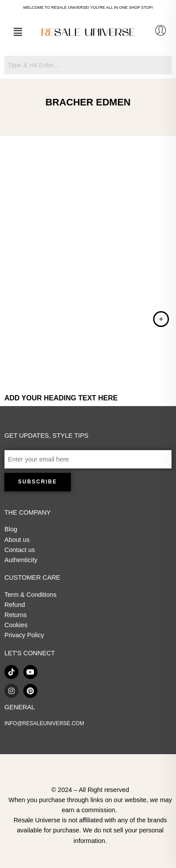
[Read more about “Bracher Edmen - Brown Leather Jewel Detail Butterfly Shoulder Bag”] (161, 319)
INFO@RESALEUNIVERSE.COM (44, 723)
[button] (18, 32)
